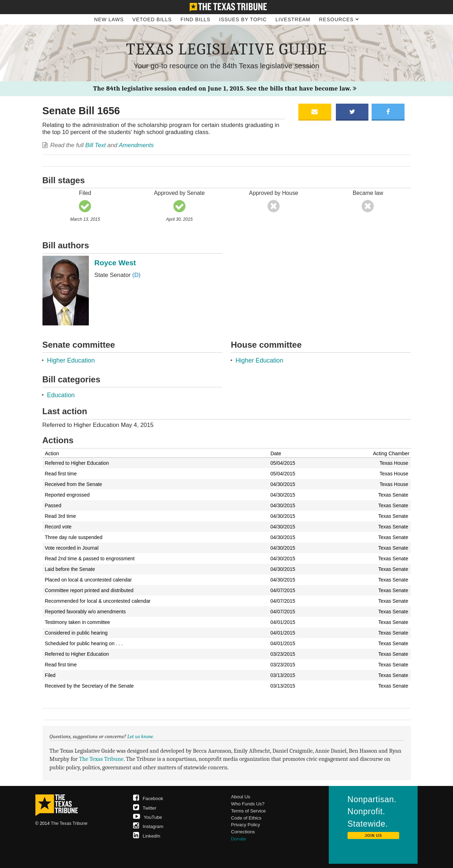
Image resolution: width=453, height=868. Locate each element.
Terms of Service (248, 811)
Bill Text (96, 145)
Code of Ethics (246, 818)
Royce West (115, 263)
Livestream (293, 19)
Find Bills (196, 19)
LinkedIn (147, 836)
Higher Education (71, 360)
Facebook (148, 798)
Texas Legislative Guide (226, 49)
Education (61, 395)
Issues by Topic (243, 19)
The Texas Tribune (101, 759)
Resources (339, 19)
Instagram (148, 826)
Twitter (145, 808)
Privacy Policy (246, 825)
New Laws (109, 19)
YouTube (148, 817)
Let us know (140, 736)
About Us (241, 797)
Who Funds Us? (248, 804)
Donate (239, 839)
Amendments (136, 145)
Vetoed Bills (152, 19)
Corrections (243, 832)
